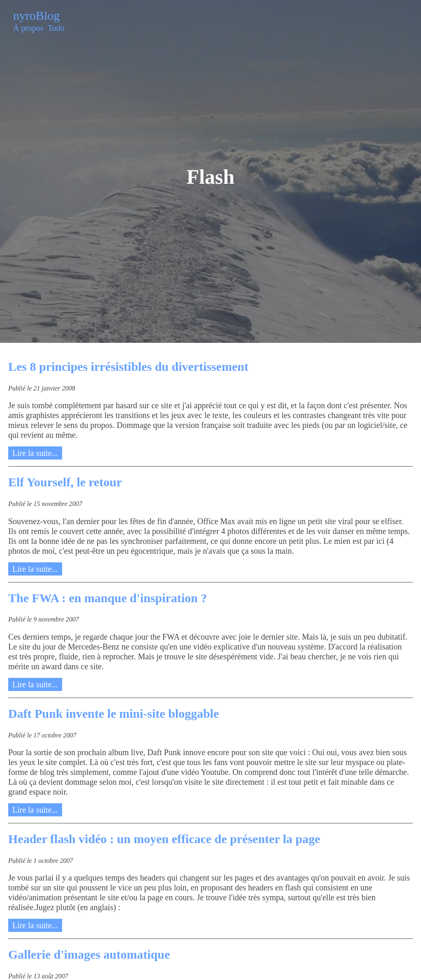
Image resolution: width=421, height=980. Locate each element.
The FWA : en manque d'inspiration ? (108, 598)
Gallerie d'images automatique (89, 954)
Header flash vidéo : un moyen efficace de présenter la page (164, 839)
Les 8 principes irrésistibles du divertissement (128, 366)
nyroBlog (36, 15)
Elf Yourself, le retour (65, 482)
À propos (28, 28)
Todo (56, 28)
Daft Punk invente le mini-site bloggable (114, 713)
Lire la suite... (35, 453)
